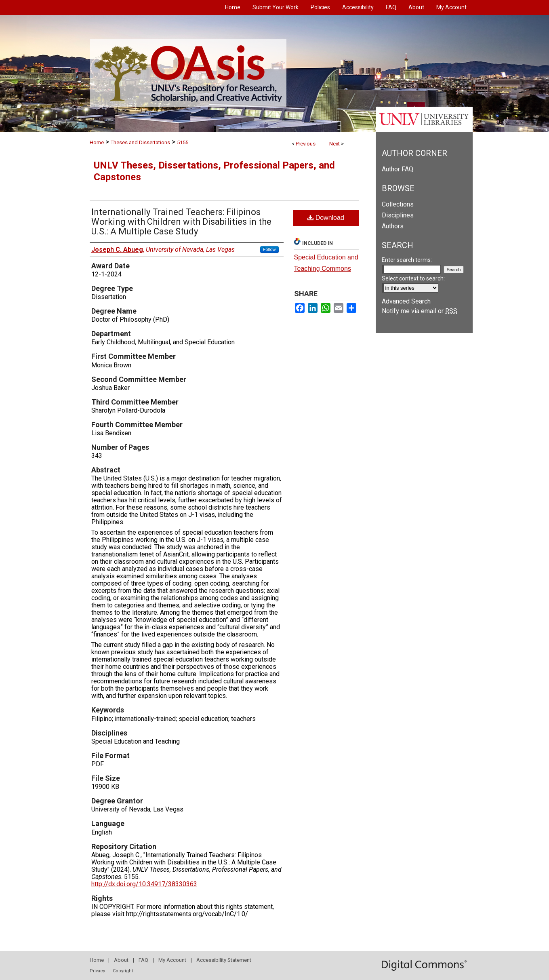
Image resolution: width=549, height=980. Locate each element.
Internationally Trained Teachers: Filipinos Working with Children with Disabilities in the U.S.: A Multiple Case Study (181, 222)
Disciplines (398, 215)
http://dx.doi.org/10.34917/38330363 (144, 884)
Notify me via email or (420, 311)
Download (326, 218)
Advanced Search (406, 301)
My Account (172, 960)
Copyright (123, 971)
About (121, 960)
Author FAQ (398, 169)
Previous (306, 144)
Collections (398, 204)
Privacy (97, 971)
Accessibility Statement (224, 960)
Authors (393, 226)
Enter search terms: (407, 260)
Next (334, 144)
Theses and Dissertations (140, 142)
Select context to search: (413, 278)
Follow (269, 249)
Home (97, 142)
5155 (183, 142)
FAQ (143, 960)
